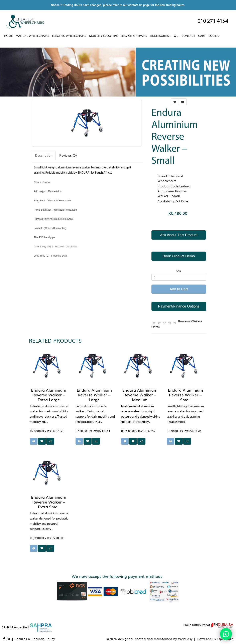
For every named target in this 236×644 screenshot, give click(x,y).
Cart (202, 36)
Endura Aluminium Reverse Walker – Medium (140, 395)
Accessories (160, 36)
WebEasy (185, 639)
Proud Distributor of (209, 625)
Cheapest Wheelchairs (170, 178)
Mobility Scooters (103, 36)
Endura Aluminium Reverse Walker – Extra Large (49, 395)
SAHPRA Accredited (27, 628)
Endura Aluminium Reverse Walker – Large (94, 395)
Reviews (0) (68, 155)
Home (8, 36)
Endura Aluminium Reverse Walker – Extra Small (49, 502)
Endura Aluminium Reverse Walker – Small (185, 395)
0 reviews (184, 322)
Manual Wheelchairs (32, 36)
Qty (179, 271)
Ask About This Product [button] (179, 235)
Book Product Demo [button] (179, 256)
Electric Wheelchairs (69, 36)
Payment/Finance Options (179, 306)
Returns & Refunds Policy (35, 639)
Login (214, 36)
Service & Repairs (134, 36)
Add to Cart (179, 289)
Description (44, 155)
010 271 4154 (213, 21)
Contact (188, 36)
